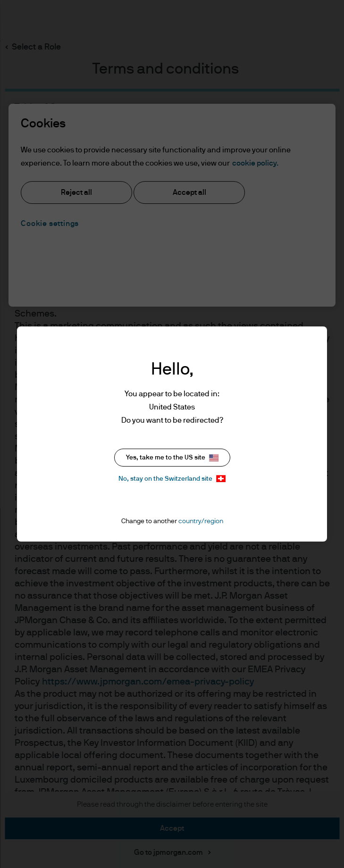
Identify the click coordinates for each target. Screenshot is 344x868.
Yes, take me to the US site (172, 458)
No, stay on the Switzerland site (172, 479)
